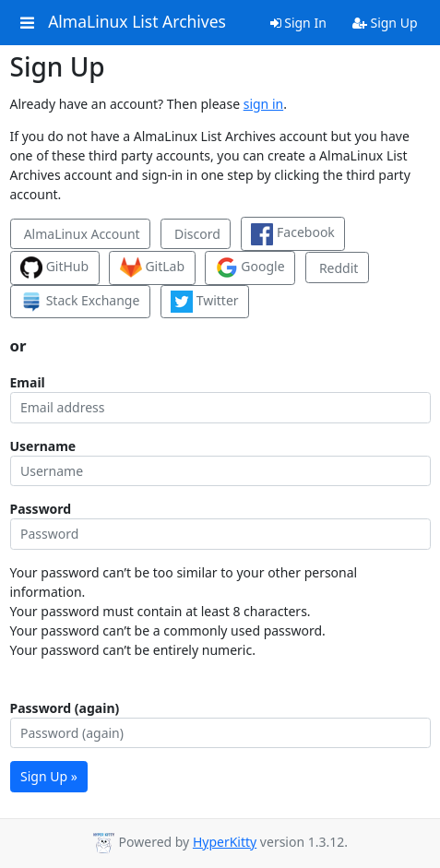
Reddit (337, 268)
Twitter (205, 302)
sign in (263, 104)
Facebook (292, 234)
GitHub (54, 268)
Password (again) (65, 708)
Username (43, 446)
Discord (195, 234)
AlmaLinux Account (80, 234)
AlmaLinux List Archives (137, 22)
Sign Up (385, 23)
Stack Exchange (80, 302)
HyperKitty (225, 842)
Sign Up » (49, 776)
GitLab (152, 268)
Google (250, 268)
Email (28, 382)
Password (41, 509)
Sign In (298, 23)
